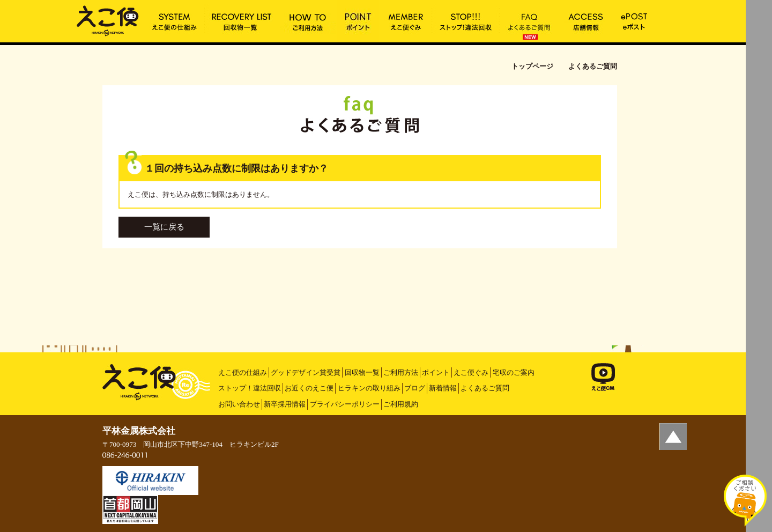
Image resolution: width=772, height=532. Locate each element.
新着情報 (443, 388)
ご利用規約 (401, 404)
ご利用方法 (401, 372)
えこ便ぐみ (471, 372)
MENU (759, 13)
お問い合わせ (239, 404)
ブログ (415, 388)
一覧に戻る (164, 227)
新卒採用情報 (285, 404)
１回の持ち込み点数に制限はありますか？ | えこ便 (108, 20)
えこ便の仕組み (243, 372)
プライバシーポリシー (345, 404)
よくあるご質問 (485, 388)
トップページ (532, 66)
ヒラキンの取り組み (369, 388)
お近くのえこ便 (309, 388)
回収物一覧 (362, 372)
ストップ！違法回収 (250, 388)
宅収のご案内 (514, 372)
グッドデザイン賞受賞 (306, 372)
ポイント (436, 372)
